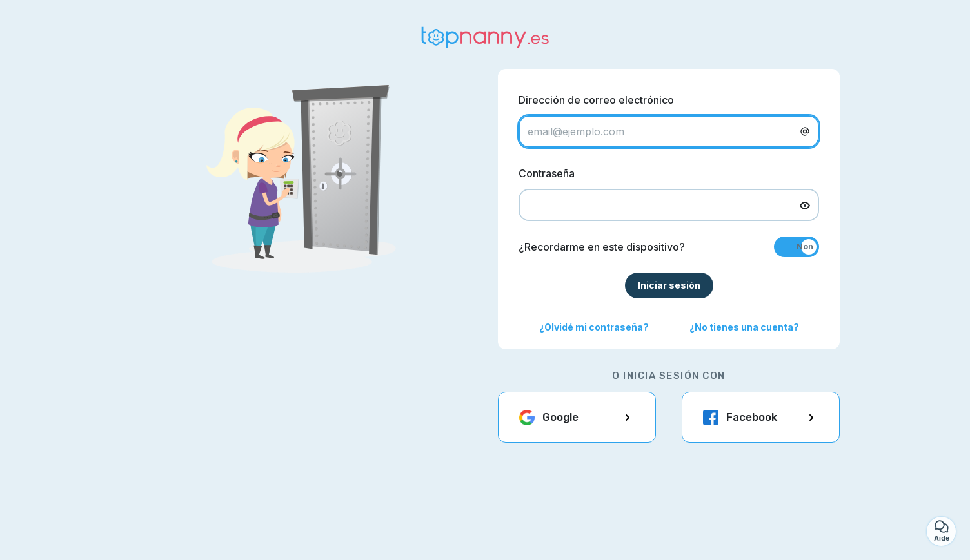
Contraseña (547, 173)
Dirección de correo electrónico (596, 100)
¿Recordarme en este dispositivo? (602, 247)
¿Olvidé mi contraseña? (594, 327)
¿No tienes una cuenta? (744, 327)
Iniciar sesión (669, 285)
